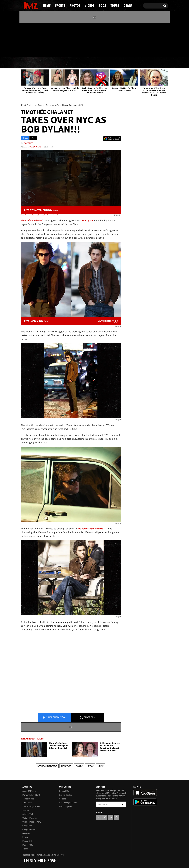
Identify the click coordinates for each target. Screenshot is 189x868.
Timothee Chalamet (47, 766)
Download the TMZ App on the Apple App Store (145, 793)
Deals (156, 62)
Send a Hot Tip (65, 795)
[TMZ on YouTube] (111, 817)
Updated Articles (30, 818)
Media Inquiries (66, 806)
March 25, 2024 (36, 147)
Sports (49, 62)
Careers (62, 799)
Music (100, 766)
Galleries (26, 833)
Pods (116, 62)
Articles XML (28, 814)
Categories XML (29, 830)
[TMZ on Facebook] (23, 39)
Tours (136, 62)
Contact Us (64, 791)
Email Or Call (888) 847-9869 (52, 51)
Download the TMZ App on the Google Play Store (145, 802)
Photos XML (28, 845)
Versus (79, 766)
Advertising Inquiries (68, 803)
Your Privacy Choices (31, 806)
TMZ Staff (28, 143)
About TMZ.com (29, 791)
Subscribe (123, 804)
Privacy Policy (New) (31, 795)
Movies (90, 766)
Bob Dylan (66, 766)
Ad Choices (27, 803)
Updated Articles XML (32, 822)
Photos (72, 62)
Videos (95, 62)
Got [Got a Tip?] (30, 51)
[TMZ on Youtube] (32, 39)
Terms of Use (28, 799)
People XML (28, 841)
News (28, 62)
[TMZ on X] (27, 39)
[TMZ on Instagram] (37, 39)
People (25, 837)
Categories (27, 826)
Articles (26, 810)
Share (54, 717)
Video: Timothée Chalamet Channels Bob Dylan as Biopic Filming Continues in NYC (41, 215)
